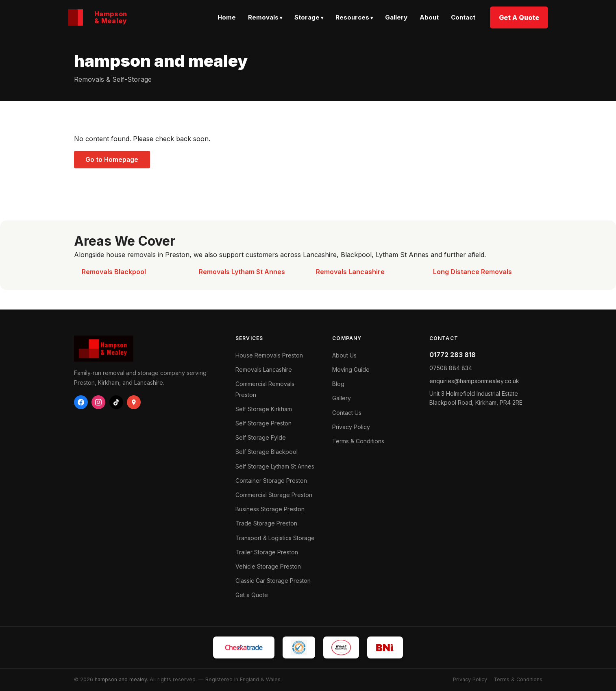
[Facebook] (81, 402)
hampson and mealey (121, 679)
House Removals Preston (269, 355)
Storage (307, 17)
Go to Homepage (112, 160)
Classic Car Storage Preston (273, 581)
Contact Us (347, 413)
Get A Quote (519, 17)
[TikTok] (116, 402)
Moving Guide (351, 369)
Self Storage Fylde (261, 437)
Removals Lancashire (350, 272)
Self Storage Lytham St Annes (275, 466)
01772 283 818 (453, 355)
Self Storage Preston (263, 423)
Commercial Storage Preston (274, 495)
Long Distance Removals (472, 272)
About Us (344, 355)
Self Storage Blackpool (267, 452)
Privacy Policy (351, 427)
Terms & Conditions (358, 441)
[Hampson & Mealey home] (98, 17)
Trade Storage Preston (266, 523)
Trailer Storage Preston (267, 552)
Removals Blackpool (114, 272)
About (429, 17)
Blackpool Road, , (476, 398)
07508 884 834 (451, 368)
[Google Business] (134, 402)
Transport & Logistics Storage (275, 538)
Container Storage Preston (271, 481)
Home (227, 17)
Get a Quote (252, 595)
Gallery (396, 17)
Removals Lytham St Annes (242, 272)
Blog (338, 384)
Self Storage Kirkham (264, 409)
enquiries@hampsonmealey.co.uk (474, 381)
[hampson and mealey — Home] (147, 349)
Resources (352, 17)
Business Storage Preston (270, 509)
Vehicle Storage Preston (268, 566)
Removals (263, 17)
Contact (463, 17)
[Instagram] (98, 402)
